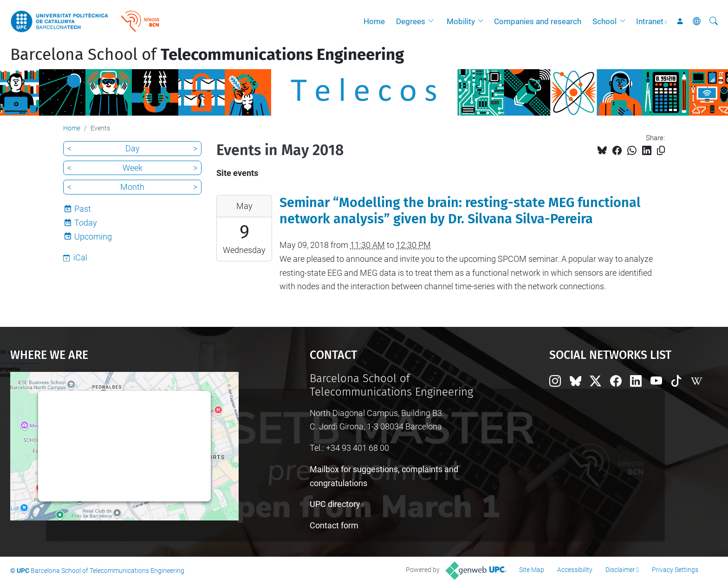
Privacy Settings (675, 570)
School (604, 21)
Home (374, 21)
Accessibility (575, 570)
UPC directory (335, 504)
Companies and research (538, 21)
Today (86, 223)
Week (133, 168)
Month (132, 187)
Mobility (461, 21)
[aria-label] (714, 21)
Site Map (532, 570)
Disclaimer (620, 570)
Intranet (650, 21)
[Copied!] (661, 151)
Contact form (334, 525)
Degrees (411, 21)
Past (83, 209)
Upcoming (93, 237)
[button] (433, 21)
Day (133, 148)
